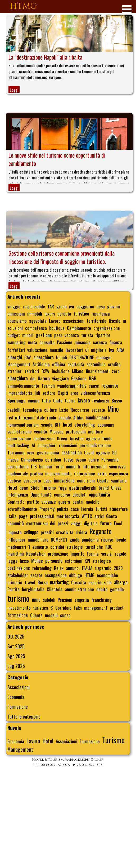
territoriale (97, 321)
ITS (34, 466)
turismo (18, 598)
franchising (101, 600)
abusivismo (17, 321)
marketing (59, 582)
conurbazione (19, 438)
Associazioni (19, 687)
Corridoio (63, 608)
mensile (56, 350)
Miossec (56, 431)
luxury (50, 313)
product (117, 608)
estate (36, 575)
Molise (37, 561)
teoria (70, 400)
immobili (35, 313)
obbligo (76, 575)
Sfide (35, 488)
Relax (59, 568)
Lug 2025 (16, 666)
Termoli (48, 386)
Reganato (101, 531)
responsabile (34, 306)
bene (24, 488)
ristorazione (84, 473)
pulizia (63, 509)
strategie (75, 547)
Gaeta (112, 516)
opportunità (99, 494)
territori (32, 371)
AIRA (120, 350)
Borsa (43, 582)
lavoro (84, 400)
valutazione (37, 350)
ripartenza (101, 313)
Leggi (14, 90)
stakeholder (18, 575)
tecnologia (32, 410)
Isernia (87, 509)
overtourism (37, 523)
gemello (117, 589)
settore (49, 393)
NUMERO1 (59, 539)
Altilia (78, 417)
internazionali (95, 466)
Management (19, 364)
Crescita (79, 582)
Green (62, 438)
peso (101, 306)
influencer (16, 539)
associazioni (74, 321)
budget (14, 335)
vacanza (72, 335)
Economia (16, 697)
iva (72, 306)
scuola (47, 424)
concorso (62, 494)
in (124, 321)
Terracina (16, 452)
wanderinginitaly (72, 386)
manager (104, 357)
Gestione (79, 378)
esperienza (119, 473)
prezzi (63, 523)
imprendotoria (20, 393)
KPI (87, 561)
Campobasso (32, 459)
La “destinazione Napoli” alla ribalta (45, 57)
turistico (81, 313)
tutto (46, 400)
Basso (117, 400)
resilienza (101, 400)
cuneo (65, 615)
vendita (41, 431)
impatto (78, 553)
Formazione (18, 707)
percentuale (18, 466)
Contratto (16, 502)
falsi (78, 608)
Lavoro (55, 321)
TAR (51, 306)
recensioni (68, 445)
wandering (17, 342)
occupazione (56, 575)
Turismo (49, 488)
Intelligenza (18, 494)
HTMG (24, 6)
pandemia (90, 539)
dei (53, 523)
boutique (57, 328)
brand (104, 488)
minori (28, 335)
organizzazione (107, 328)
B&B (93, 378)
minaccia (83, 342)
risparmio (103, 568)
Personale (110, 459)
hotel (68, 424)
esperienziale (100, 582)
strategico (102, 561)
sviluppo (31, 532)
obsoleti (80, 494)
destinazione (19, 568)
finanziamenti (98, 371)
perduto (64, 313)
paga (23, 516)
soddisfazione (20, 431)
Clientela (55, 589)
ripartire (103, 335)
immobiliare (38, 539)
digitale (91, 523)
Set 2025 (16, 646)
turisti (101, 509)
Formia (93, 553)
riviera (81, 532)
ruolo (52, 417)
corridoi (57, 547)
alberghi (15, 357)
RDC (109, 547)
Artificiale (41, 364)
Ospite (103, 480)
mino (36, 599)
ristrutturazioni (21, 417)
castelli (14, 410)
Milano (78, 371)
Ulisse (116, 488)
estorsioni (74, 561)
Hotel (12, 487)
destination (72, 452)
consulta (47, 342)
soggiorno (85, 306)
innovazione (64, 480)
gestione (44, 335)
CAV (28, 357)
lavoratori (74, 350)
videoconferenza (95, 393)
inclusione (61, 371)
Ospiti (63, 393)
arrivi (99, 516)
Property (47, 509)
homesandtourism (23, 424)
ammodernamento (23, 386)
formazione (18, 615)
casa (47, 480)
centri (78, 502)
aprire (94, 459)
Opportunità (41, 494)
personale (54, 561)
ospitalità (76, 364)
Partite (13, 589)
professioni (76, 431)
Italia (12, 516)
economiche (107, 575)
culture (51, 410)
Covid (89, 452)
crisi (60, 466)
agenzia (93, 438)
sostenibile (96, 364)
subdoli (49, 600)
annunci (73, 568)
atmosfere (119, 509)
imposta (15, 532)
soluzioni (15, 328)
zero (116, 371)
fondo (107, 438)
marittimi (16, 553)
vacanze (49, 502)
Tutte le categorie (24, 716)
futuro (106, 523)
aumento (40, 547)
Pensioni (65, 600)
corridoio (53, 459)
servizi (107, 553)
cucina (34, 400)
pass (58, 335)
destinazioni (44, 438)
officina (59, 364)
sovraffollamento (22, 509)
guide (74, 539)
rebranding (42, 568)
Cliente (36, 615)
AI (33, 445)
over (31, 452)
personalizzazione (95, 445)
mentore (96, 431)
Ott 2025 (16, 636)
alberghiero (44, 357)
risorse (107, 539)
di (87, 349)
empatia (82, 600)
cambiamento (98, 417)
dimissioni (16, 313)
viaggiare (60, 378)
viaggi (76, 523)
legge (12, 561)
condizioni (86, 480)
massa (13, 459)
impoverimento (58, 473)
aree (74, 393)
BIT (58, 424)
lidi (37, 393)
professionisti (42, 516)
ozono (81, 459)
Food (118, 523)
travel (30, 582)
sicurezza (117, 466)
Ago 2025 (16, 656)
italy (41, 417)
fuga (62, 488)
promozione (58, 553)
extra (102, 473)
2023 (118, 568)
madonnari (17, 547)
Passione (65, 342)
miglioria (99, 350)
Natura (44, 378)
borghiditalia (33, 589)
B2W (46, 371)
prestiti (47, 532)
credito (114, 364)
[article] (69, 54)
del (33, 378)
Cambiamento (79, 328)
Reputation (36, 553)
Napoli (62, 357)
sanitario (119, 480)
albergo (121, 582)
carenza (100, 342)
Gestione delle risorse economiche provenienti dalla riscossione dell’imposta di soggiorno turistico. (62, 257)
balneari (46, 466)
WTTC (87, 516)
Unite (58, 400)
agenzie (103, 452)
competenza (36, 328)
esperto (98, 410)
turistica (41, 608)
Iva (112, 350)
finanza (116, 342)
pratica (37, 473)
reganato (110, 385)
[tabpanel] (67, 762)
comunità (16, 523)
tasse (68, 459)
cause (94, 386)
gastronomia (48, 452)
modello (93, 502)
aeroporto (32, 480)
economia (106, 424)
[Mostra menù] (127, 9)
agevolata (38, 321)
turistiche (94, 547)
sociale (65, 417)
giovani (114, 306)
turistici (77, 438)
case (75, 509)
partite (33, 502)
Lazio (64, 410)
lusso (24, 561)
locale (121, 539)
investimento (19, 608)
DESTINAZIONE (82, 357)
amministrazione (79, 589)
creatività (65, 532)
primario (15, 582)
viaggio (14, 306)
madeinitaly (18, 473)
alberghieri (47, 445)
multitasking (18, 445)
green (62, 306)
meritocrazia (68, 516)
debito (102, 589)
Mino (113, 409)
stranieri (15, 371)
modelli (51, 615)
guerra (64, 502)
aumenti (73, 466)
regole (121, 553)
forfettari (16, 350)
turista (87, 335)
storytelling (85, 424)
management (96, 608)
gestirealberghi (83, 488)
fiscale (115, 321)
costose (14, 480)
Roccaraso (80, 410)
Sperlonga (16, 400)
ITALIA (87, 568)
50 (114, 452)
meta (33, 342)
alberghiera (18, 378)
